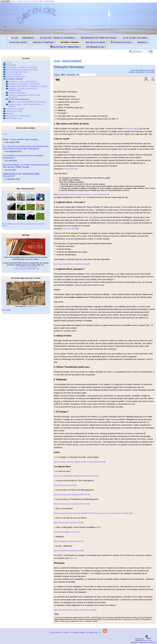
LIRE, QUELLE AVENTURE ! (26, 269)
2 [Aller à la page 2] (6, 134)
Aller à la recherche (31, 1)
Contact (66, 632)
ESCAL (145, 641)
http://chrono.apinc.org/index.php (68, 523)
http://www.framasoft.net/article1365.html (71, 495)
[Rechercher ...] (138, 52)
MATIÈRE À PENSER (70, 43)
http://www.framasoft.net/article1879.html (71, 504)
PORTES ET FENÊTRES (44, 43)
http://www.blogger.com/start (66, 532)
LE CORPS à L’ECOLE (26, 267)
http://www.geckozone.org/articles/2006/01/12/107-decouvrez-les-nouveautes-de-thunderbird (92, 513)
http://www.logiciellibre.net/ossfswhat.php (71, 264)
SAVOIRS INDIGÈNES (17, 93)
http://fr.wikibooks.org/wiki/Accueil (68, 551)
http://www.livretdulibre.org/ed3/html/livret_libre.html (75, 476)
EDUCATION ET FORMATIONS (66, 47)
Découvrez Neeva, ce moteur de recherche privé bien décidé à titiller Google (26, 166)
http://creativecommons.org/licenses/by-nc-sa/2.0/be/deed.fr (82, 194)
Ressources (129, 129)
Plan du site (55, 632)
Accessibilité (5, 1)
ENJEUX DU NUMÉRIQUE (72, 61)
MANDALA (143, 43)
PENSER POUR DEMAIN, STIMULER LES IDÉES (28, 86)
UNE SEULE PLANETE (96, 43)
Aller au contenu (17, 1)
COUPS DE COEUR (18, 43)
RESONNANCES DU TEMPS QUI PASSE (99, 38)
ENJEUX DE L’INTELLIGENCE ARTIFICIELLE (29, 102)
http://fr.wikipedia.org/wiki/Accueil (68, 541)
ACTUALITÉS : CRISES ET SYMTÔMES (58, 38)
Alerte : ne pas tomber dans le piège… (21, 139)
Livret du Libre (69, 229)
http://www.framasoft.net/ (64, 485)
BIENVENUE (28, 38)
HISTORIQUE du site (96, 47)
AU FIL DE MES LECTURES (135, 38)
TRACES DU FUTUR (122, 42)
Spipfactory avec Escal (148, 642)
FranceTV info (31, 306)
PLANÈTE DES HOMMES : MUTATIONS (24, 84)
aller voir (73, 558)
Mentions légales (78, 632)
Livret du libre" (69, 169)
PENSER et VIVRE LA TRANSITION (22, 82)
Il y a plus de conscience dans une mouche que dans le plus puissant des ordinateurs (26, 147)
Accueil (13, 38)
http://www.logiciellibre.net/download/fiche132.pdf (74, 610)
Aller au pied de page (47, 1)
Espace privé (93, 632)
